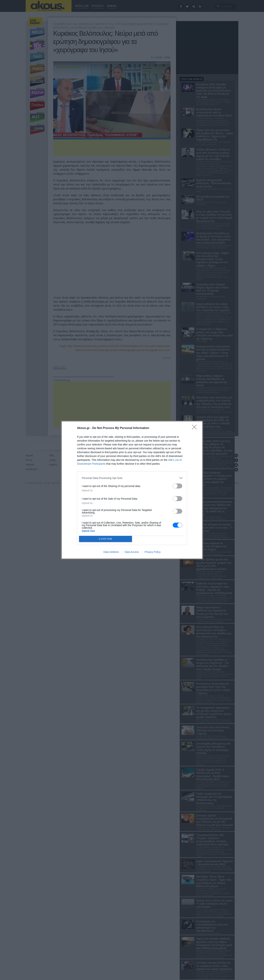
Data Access (132, 552)
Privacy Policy (153, 552)
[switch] (177, 486)
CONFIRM (106, 539)
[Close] (195, 428)
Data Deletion (111, 552)
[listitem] (132, 478)
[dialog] (132, 490)
